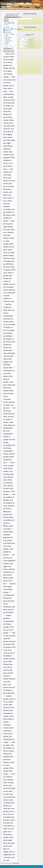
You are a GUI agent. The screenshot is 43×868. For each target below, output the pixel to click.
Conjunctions (8, 41)
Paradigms (21, 5)
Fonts (3, 7)
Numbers (7, 42)
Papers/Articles (11, 51)
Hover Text (7, 29)
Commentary (10, 5)
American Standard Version (12, 14)
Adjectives (7, 39)
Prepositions (8, 37)
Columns (6, 28)
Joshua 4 (21, 29)
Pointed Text (8, 31)
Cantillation (7, 32)
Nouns (6, 36)
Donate (31, 40)
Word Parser (28, 5)
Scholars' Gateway (13, 3)
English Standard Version (12, 16)
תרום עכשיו (31, 46)
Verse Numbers (16, 29)
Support (8, 7)
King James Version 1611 (12, 17)
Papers (16, 5)
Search (4, 5)
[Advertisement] (27, 61)
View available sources (9, 22)
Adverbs (12, 34)
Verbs (6, 34)
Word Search (36, 5)
